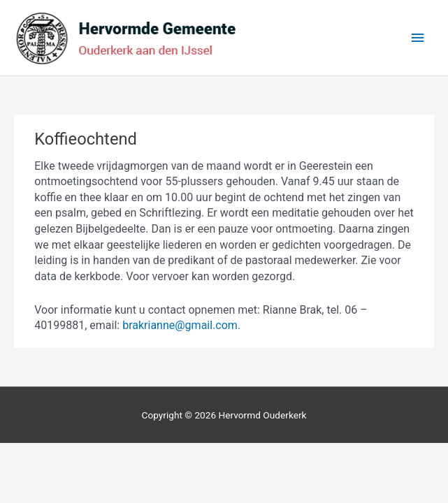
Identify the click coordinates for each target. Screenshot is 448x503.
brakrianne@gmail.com (180, 325)
